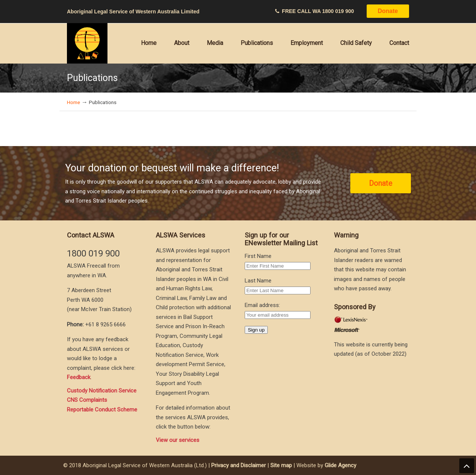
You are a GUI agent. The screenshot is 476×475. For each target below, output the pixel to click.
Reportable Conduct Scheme (102, 410)
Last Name (258, 281)
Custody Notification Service (102, 391)
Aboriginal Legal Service (87, 43)
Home (73, 102)
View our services (178, 440)
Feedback (79, 377)
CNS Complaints (87, 400)
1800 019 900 (338, 11)
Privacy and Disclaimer (239, 465)
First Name (258, 256)
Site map (281, 465)
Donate (388, 11)
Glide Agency (340, 465)
